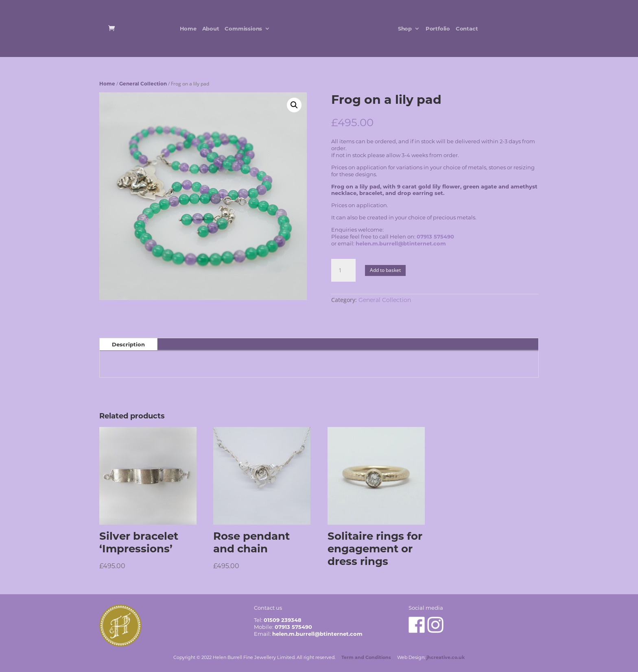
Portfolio (439, 29)
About (209, 29)
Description (128, 344)
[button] (294, 105)
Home (187, 29)
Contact (468, 29)
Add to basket (385, 270)
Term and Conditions (366, 657)
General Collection (143, 84)
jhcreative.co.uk (446, 657)
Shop (406, 29)
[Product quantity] (343, 270)
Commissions (242, 29)
